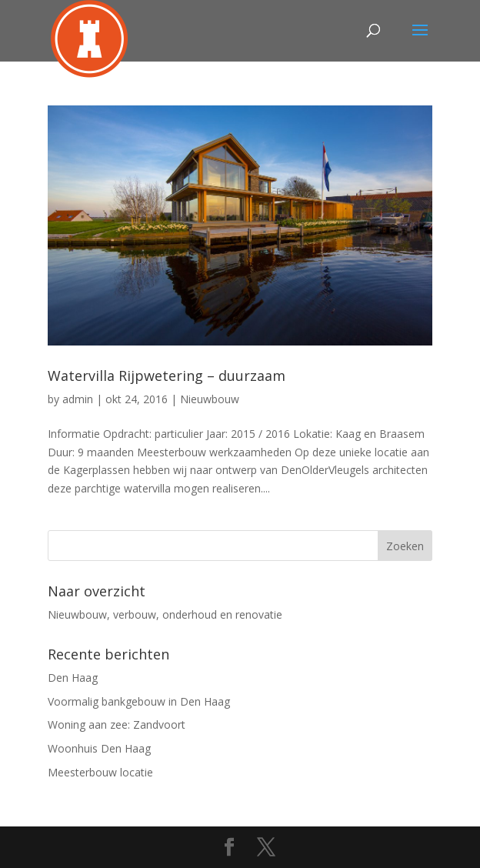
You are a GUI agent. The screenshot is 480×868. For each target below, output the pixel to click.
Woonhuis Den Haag (99, 748)
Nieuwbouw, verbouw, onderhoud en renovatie (165, 614)
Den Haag (73, 678)
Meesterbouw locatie (100, 772)
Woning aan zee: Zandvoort (117, 724)
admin (78, 399)
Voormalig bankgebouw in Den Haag (139, 701)
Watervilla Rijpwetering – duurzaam (167, 376)
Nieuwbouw (210, 399)
